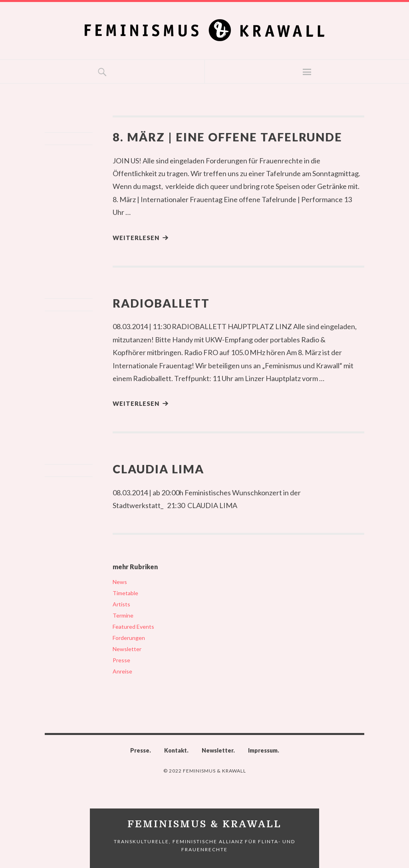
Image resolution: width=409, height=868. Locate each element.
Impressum (263, 750)
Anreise (122, 671)
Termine (123, 615)
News (120, 582)
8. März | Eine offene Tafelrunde (227, 137)
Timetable (125, 593)
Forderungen (129, 638)
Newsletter (127, 649)
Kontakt (176, 750)
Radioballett (161, 303)
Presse (121, 660)
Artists (121, 604)
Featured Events (133, 627)
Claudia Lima (158, 469)
